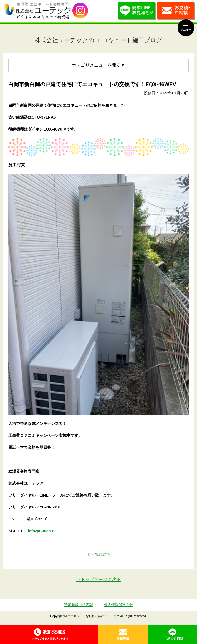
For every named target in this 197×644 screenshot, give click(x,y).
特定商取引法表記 (79, 605)
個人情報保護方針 (118, 605)
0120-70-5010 (49, 634)
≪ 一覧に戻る (98, 554)
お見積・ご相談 (176, 12)
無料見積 (123, 634)
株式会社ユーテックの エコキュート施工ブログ (98, 40)
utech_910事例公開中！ (80, 11)
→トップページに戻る (98, 579)
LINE (173, 634)
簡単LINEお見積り (137, 12)
